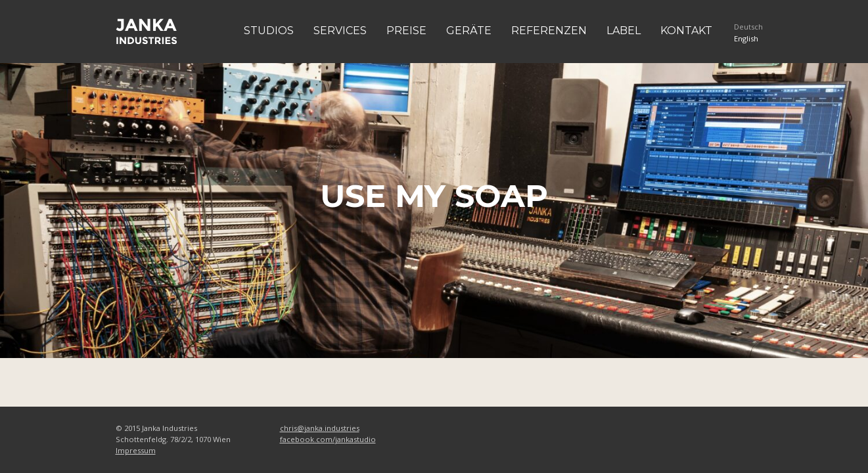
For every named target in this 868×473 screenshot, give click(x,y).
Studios (269, 31)
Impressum (136, 450)
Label (624, 31)
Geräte (469, 31)
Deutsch (748, 27)
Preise (406, 31)
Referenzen (549, 31)
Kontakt (686, 31)
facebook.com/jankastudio (328, 439)
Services (340, 31)
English (746, 38)
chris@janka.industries (320, 428)
